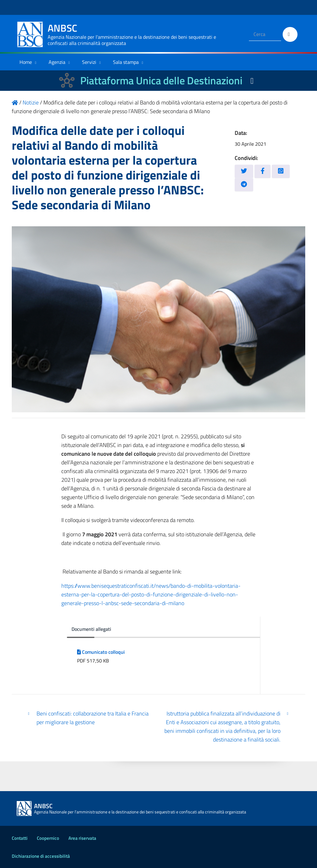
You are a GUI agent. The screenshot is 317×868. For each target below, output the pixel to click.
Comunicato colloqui (101, 652)
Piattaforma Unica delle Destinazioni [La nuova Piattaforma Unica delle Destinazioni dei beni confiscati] (161, 80)
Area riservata (82, 838)
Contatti (20, 838)
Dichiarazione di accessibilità (41, 856)
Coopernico (48, 838)
